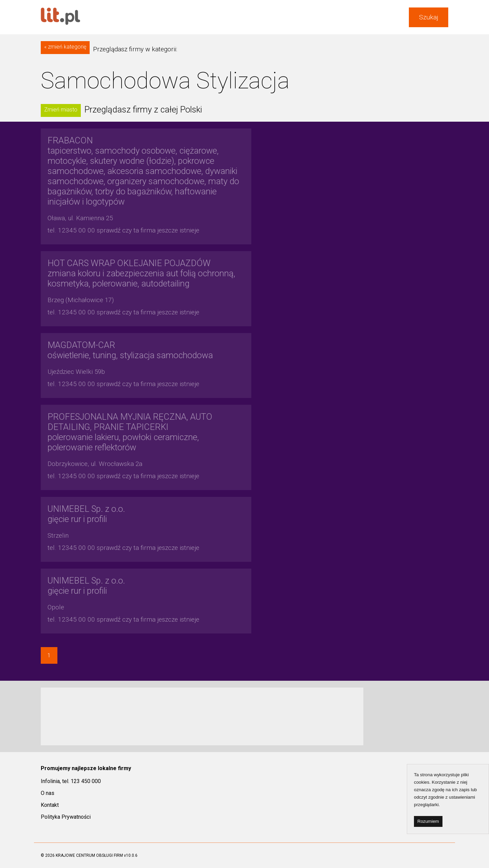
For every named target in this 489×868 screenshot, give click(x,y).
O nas (48, 793)
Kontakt (50, 805)
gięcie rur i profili (86, 514)
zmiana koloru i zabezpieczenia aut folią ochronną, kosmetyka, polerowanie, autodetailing (141, 273)
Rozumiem (428, 821)
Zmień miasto (61, 110)
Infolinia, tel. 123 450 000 (71, 781)
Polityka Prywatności (66, 817)
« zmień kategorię (65, 47)
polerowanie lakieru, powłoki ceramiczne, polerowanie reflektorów (130, 432)
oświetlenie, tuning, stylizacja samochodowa (130, 350)
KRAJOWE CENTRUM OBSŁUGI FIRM (89, 855)
